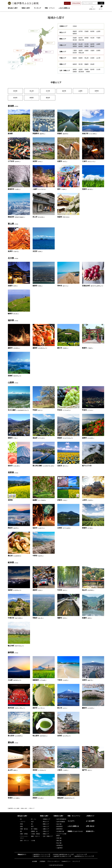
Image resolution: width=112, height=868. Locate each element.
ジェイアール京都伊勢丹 (61, 835)
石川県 (86, 44)
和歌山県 (81, 53)
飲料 (21, 826)
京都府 (86, 50)
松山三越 (58, 843)
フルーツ (22, 822)
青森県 (75, 31)
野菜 (21, 824)
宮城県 (86, 31)
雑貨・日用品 (23, 834)
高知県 (92, 64)
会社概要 (35, 861)
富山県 (81, 44)
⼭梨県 (80, 92)
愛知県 (92, 46)
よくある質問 (90, 821)
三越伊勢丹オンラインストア (40, 854)
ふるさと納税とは (64, 8)
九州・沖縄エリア (13, 62)
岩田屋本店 (59, 845)
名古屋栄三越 (59, 831)
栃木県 (81, 38)
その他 (32, 841)
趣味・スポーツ (35, 836)
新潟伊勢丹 (59, 826)
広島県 (92, 58)
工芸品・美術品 (35, 834)
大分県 (98, 69)
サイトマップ (76, 861)
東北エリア (50, 43)
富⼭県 (32, 92)
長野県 (75, 46)
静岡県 (86, 46)
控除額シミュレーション (75, 831)
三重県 (75, 50)
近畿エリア (37, 60)
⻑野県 (97, 92)
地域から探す (26, 8)
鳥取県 (75, 58)
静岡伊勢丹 (59, 829)
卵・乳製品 (34, 829)
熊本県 (92, 69)
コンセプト (71, 821)
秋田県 (92, 31)
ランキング (37, 8)
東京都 (75, 40)
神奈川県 (81, 40)
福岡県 (75, 69)
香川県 (81, 64)
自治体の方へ (90, 831)
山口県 (98, 58)
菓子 (32, 826)
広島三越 (58, 838)
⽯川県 (48, 92)
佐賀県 (81, 69)
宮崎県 (75, 72)
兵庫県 (98, 50)
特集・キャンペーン (74, 816)
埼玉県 (92, 38)
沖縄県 (88, 72)
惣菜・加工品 (23, 829)
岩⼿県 (81, 31)
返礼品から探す (13, 8)
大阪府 (92, 50)
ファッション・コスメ (24, 837)
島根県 (81, 58)
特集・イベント (50, 8)
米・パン (33, 819)
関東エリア (48, 52)
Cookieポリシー (66, 861)
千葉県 (98, 38)
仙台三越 (58, 824)
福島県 (75, 34)
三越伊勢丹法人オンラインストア (83, 856)
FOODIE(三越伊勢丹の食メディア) (62, 854)
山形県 (98, 31)
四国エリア (30, 64)
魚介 (32, 822)
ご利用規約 (42, 861)
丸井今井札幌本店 (61, 819)
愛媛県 (86, 64)
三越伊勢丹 (59, 848)
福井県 (92, 44)
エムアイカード (80, 854)
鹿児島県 (81, 72)
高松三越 (58, 841)
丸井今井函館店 (60, 822)
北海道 (75, 26)
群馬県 (86, 38)
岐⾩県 (15, 98)
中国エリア (19, 51)
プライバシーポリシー (53, 861)
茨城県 (75, 38)
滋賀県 (81, 50)
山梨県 (98, 44)
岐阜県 (81, 46)
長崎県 (86, 69)
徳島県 (75, 64)
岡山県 (86, 58)
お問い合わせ (90, 826)
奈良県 (75, 53)
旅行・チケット (24, 841)
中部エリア (30, 45)
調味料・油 (34, 831)
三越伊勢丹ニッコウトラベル (40, 856)
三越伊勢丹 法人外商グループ (61, 856)
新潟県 (75, 44)
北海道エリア (34, 31)
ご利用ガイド (90, 816)
